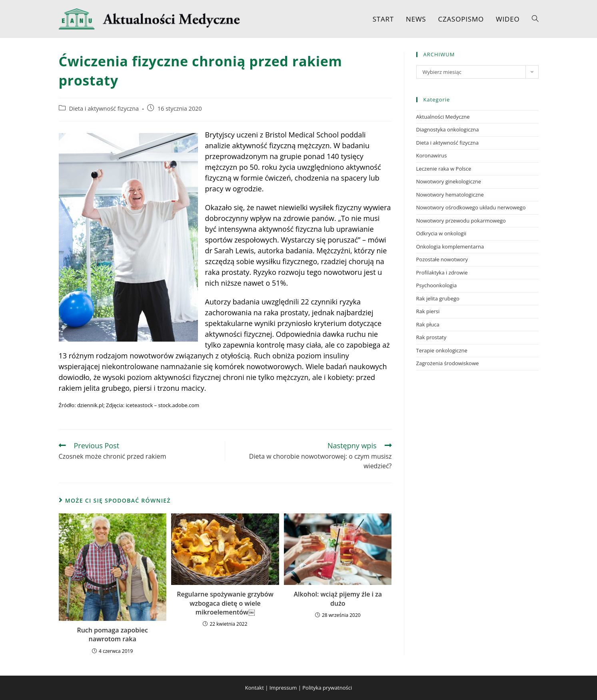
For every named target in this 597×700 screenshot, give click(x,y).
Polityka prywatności (327, 688)
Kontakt (255, 688)
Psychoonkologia (437, 285)
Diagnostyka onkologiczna (448, 129)
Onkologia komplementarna (450, 247)
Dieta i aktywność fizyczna (104, 108)
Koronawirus (432, 155)
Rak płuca (428, 324)
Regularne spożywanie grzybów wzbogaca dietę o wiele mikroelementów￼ (225, 603)
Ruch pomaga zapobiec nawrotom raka (112, 634)
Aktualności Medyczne (443, 117)
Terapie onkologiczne (442, 350)
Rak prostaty (431, 337)
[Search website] (535, 19)
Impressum (283, 688)
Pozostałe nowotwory (442, 259)
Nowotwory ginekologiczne (449, 181)
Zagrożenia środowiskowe (448, 363)
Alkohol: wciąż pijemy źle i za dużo (338, 599)
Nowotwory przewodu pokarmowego (461, 221)
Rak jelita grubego (438, 298)
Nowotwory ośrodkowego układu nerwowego (471, 207)
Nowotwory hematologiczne (450, 195)
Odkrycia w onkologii (441, 233)
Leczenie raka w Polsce (444, 169)
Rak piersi (428, 311)
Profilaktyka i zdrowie (442, 272)
